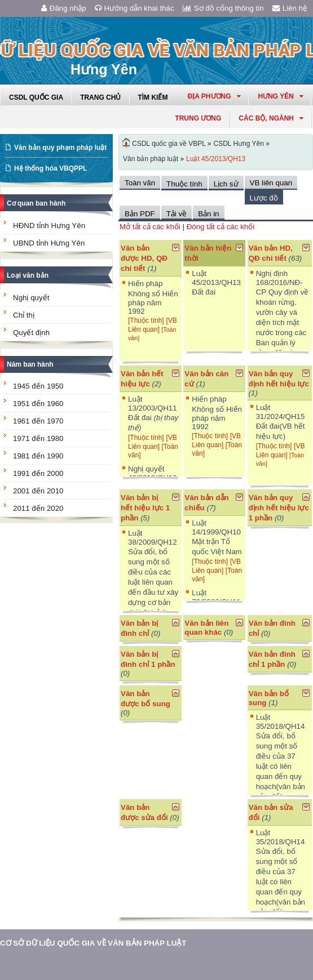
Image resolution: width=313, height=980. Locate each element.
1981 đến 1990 (38, 456)
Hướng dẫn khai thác (135, 8)
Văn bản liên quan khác (206, 628)
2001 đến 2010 (38, 491)
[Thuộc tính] (146, 320)
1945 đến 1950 (38, 386)
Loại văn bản (28, 275)
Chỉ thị (24, 315)
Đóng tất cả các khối (221, 227)
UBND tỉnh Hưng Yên (49, 243)
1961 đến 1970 (38, 421)
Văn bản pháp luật (151, 159)
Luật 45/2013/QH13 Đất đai (216, 283)
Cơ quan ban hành (36, 203)
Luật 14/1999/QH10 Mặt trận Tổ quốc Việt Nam (217, 537)
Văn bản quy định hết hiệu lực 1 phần (279, 508)
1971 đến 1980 (38, 438)
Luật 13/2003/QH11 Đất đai (153, 413)
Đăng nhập (64, 8)
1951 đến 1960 (38, 404)
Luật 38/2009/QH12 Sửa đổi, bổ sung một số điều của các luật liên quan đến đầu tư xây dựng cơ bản (153, 578)
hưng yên (281, 96)
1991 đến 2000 (38, 473)
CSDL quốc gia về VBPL (169, 144)
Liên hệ (290, 8)
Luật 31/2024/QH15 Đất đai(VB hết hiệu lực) (281, 422)
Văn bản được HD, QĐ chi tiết (144, 258)
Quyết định (31, 333)
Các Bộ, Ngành (271, 118)
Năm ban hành (30, 364)
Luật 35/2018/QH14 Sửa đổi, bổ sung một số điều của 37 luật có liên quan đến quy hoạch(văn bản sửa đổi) (281, 757)
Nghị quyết (31, 298)
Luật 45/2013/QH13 (216, 159)
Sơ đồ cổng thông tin (223, 8)
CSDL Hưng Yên (239, 144)
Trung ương (198, 118)
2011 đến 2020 (38, 508)
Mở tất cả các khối (150, 227)
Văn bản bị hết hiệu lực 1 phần (145, 508)
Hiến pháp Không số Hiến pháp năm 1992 (153, 297)
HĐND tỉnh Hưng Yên (49, 226)
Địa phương (214, 96)
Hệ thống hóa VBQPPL (50, 168)
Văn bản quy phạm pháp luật (60, 148)
